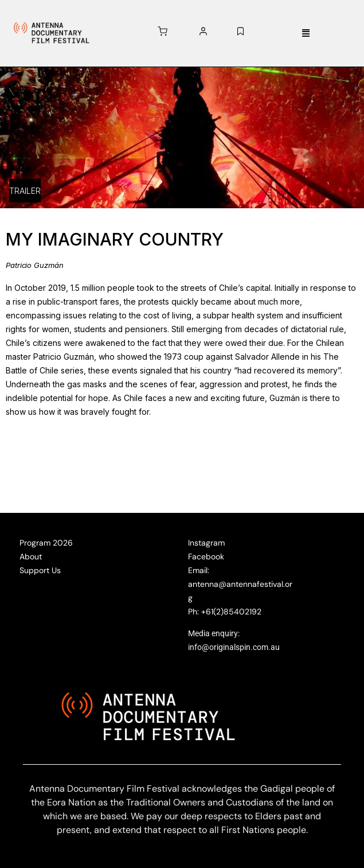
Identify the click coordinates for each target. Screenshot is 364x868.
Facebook (206, 556)
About (31, 556)
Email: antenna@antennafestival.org (240, 584)
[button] (306, 34)
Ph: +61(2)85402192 (225, 612)
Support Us (40, 570)
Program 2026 (46, 543)
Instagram (206, 543)
